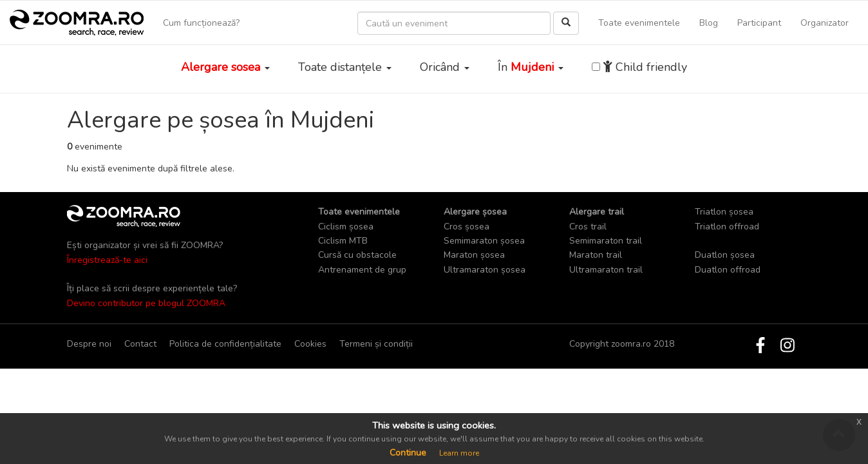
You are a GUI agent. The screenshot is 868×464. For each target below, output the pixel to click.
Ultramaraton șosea (485, 270)
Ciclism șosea (346, 227)
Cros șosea (467, 227)
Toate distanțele (345, 67)
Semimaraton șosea (484, 241)
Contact (140, 344)
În (531, 67)
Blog (709, 23)
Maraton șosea (474, 255)
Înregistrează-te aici (107, 260)
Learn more (459, 453)
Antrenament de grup (362, 270)
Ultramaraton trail (606, 270)
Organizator (825, 23)
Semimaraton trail (606, 241)
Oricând (445, 67)
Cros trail (588, 227)
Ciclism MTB (343, 241)
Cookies (310, 344)
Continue (408, 453)
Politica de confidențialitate (225, 344)
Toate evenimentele (639, 23)
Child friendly (645, 67)
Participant (759, 23)
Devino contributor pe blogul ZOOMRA (146, 303)
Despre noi (89, 344)
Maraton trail (596, 255)
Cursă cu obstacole (357, 255)
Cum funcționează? (201, 23)
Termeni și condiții (376, 344)
